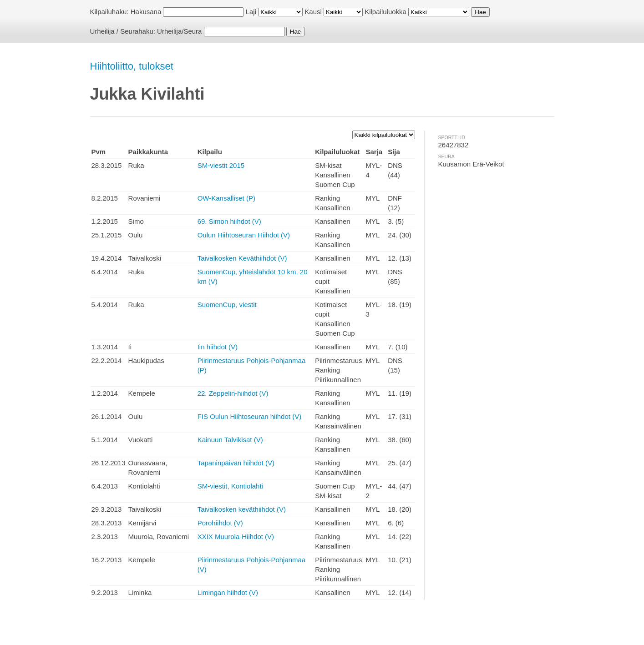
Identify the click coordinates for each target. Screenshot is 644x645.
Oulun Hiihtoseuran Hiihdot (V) (244, 235)
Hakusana (146, 12)
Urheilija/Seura (179, 31)
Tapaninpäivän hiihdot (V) (236, 463)
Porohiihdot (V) (220, 523)
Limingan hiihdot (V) (228, 592)
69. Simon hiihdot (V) (229, 221)
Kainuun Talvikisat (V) (230, 440)
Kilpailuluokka (385, 12)
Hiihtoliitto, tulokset (132, 66)
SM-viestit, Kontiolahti (230, 486)
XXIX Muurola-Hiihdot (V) (236, 537)
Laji (251, 12)
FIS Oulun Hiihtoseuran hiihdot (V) (249, 416)
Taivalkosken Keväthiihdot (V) (242, 258)
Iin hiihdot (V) (218, 347)
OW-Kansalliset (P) (226, 198)
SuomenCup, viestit (227, 305)
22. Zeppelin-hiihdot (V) (233, 393)
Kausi (313, 12)
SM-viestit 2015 (221, 165)
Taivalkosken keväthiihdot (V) (242, 509)
